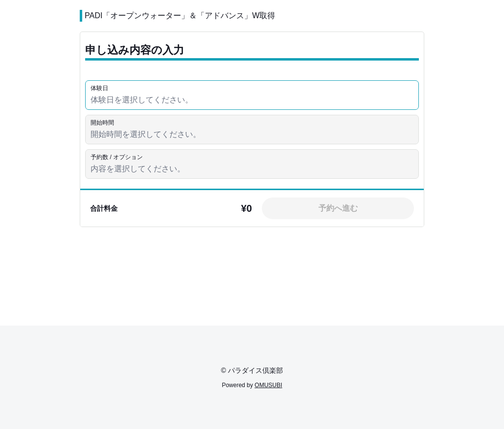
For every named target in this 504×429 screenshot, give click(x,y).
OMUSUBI (268, 385)
